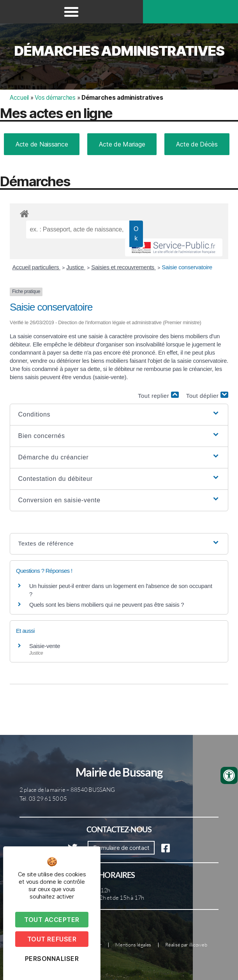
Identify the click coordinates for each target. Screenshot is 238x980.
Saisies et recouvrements (123, 267)
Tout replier (158, 395)
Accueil (19, 98)
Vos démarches (55, 98)
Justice (76, 267)
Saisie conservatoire (187, 267)
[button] (71, 12)
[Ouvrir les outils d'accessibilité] (229, 775)
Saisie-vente (45, 646)
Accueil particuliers (37, 267)
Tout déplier (207, 395)
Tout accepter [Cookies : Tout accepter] (52, 920)
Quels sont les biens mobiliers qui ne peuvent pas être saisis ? (107, 605)
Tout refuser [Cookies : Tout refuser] (52, 939)
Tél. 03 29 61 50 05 (43, 799)
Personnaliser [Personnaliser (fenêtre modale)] (52, 959)
